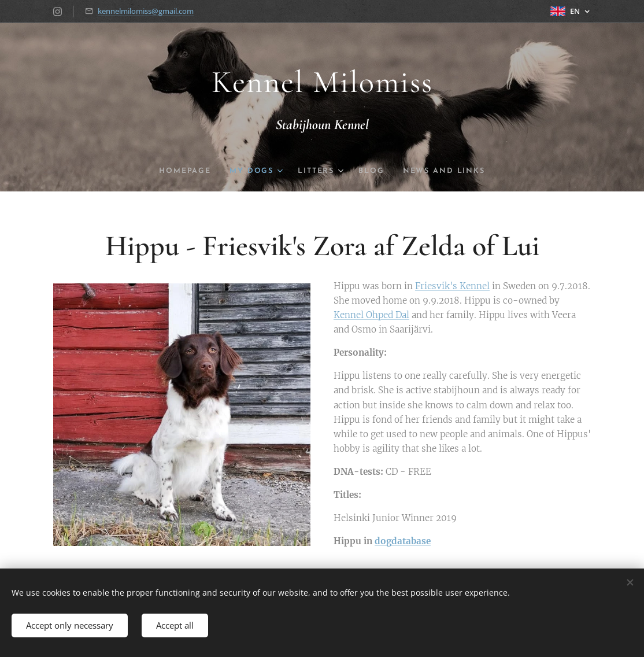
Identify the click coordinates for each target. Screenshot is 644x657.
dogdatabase (403, 541)
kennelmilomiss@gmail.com (146, 11)
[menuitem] (182, 171)
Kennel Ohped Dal (371, 315)
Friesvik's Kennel (452, 286)
